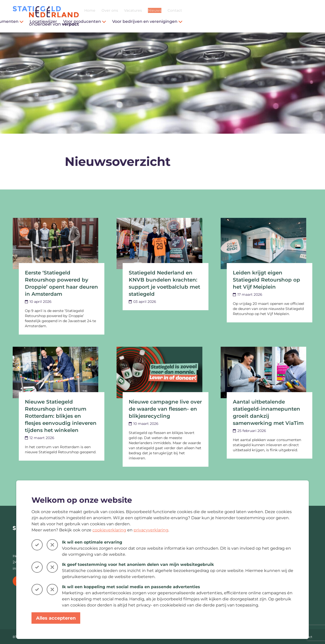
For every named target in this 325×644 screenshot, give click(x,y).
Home (220, 10)
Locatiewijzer (174, 21)
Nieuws (285, 10)
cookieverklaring (109, 530)
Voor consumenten (132, 21)
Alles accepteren (56, 618)
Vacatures (263, 10)
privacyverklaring (151, 530)
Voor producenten (215, 21)
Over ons (240, 10)
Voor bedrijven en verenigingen (278, 21)
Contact (305, 10)
